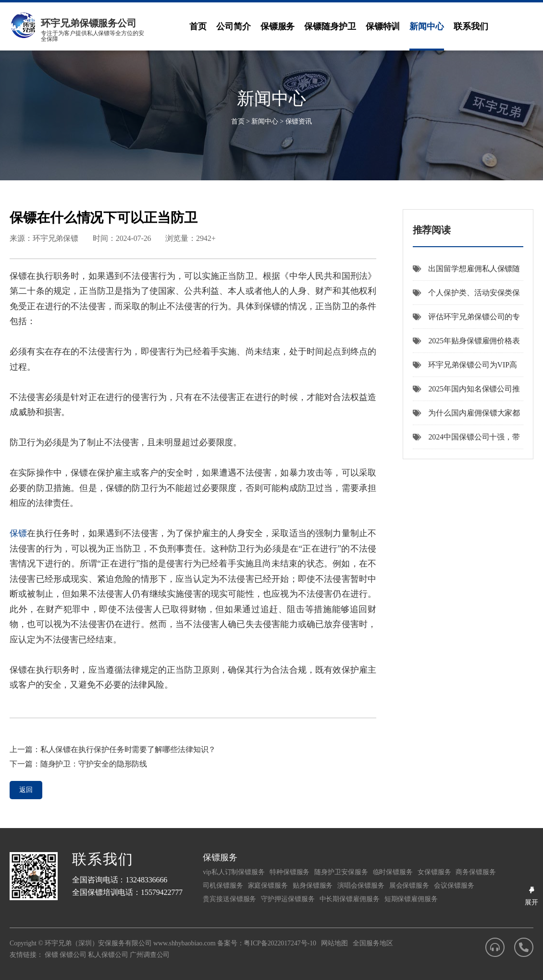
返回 (26, 790)
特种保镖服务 (290, 872)
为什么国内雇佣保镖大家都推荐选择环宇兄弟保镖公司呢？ (467, 417)
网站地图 (334, 943)
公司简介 (234, 26)
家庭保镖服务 (268, 886)
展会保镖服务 (409, 886)
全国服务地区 (373, 943)
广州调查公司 (150, 955)
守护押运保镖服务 (288, 899)
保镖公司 (73, 955)
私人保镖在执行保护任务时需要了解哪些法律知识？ (128, 749)
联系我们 (471, 26)
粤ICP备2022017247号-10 (280, 943)
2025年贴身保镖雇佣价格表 (467, 341)
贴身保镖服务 (313, 886)
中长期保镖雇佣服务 (350, 899)
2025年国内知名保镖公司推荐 (467, 393)
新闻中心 (427, 26)
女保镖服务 (434, 872)
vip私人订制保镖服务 (234, 872)
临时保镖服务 (393, 872)
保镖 (18, 533)
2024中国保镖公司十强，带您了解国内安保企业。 (467, 441)
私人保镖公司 (108, 955)
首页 (198, 26)
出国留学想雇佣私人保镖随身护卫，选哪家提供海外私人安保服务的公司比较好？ (467, 273)
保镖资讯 (299, 121)
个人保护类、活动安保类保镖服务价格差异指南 (467, 297)
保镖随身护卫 (330, 26)
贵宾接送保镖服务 (229, 899)
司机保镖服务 (223, 886)
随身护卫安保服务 (341, 872)
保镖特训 (383, 26)
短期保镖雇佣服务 (411, 899)
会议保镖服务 (454, 886)
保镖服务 (278, 26)
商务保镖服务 (475, 872)
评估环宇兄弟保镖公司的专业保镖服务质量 (467, 321)
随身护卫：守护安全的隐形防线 (94, 764)
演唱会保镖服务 (361, 886)
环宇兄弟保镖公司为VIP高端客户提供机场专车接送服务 (465, 369)
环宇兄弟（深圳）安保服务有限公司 (98, 943)
